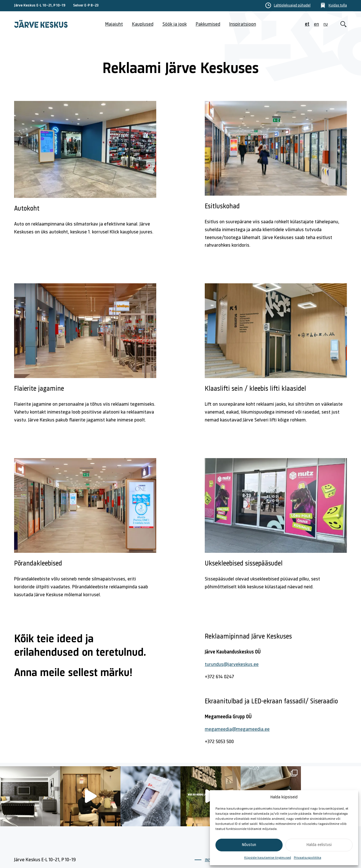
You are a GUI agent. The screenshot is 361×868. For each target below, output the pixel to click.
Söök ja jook (175, 24)
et (307, 24)
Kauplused (143, 24)
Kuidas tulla (338, 6)
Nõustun (249, 845)
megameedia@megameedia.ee (237, 729)
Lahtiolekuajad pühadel (292, 6)
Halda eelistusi (319, 845)
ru (326, 24)
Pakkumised (208, 24)
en (316, 24)
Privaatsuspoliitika (308, 858)
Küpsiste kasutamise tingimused (268, 858)
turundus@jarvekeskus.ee (232, 665)
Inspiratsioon (243, 24)
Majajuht (114, 24)
